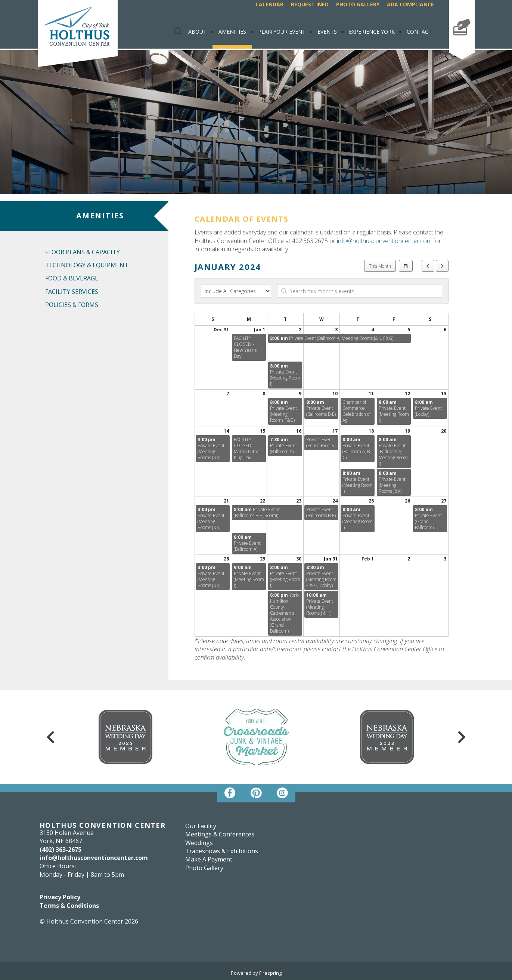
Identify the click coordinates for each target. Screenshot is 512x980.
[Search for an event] (360, 291)
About (197, 32)
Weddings (199, 843)
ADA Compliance (410, 4)
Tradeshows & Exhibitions (222, 851)
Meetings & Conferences (220, 834)
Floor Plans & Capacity (83, 252)
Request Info (310, 4)
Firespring (270, 973)
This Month (380, 266)
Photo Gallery (358, 4)
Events (327, 32)
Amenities (232, 32)
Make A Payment (462, 42)
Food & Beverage (72, 278)
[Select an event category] (236, 291)
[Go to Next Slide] (461, 737)
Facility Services (72, 292)
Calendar (269, 4)
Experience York (372, 32)
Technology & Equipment (87, 265)
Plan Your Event (282, 32)
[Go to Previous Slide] (51, 737)
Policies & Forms (72, 305)
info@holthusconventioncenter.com (384, 241)
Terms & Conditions (69, 906)
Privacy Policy (60, 897)
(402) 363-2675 (60, 850)
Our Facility (201, 826)
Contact (419, 32)
